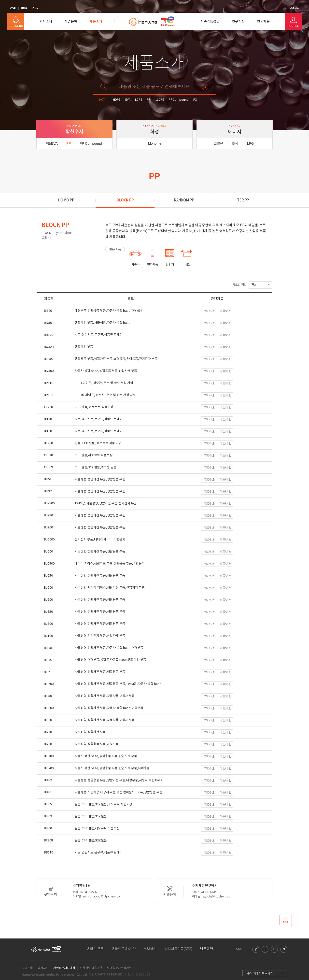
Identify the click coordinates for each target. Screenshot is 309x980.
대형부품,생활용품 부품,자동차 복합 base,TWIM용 (108, 311)
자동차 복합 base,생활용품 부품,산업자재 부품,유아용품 (112, 768)
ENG (24, 8)
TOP (286, 920)
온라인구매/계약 (124, 949)
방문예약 (207, 949)
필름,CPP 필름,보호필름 (91, 817)
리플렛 (224, 311)
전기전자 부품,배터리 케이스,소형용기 (100, 540)
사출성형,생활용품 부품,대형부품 (97, 744)
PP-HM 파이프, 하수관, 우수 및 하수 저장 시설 (105, 395)
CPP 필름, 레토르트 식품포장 (94, 407)
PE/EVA (52, 143)
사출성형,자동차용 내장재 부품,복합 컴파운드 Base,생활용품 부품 (119, 792)
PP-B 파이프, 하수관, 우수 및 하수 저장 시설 (104, 383)
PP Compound (91, 143)
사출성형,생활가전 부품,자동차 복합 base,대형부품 (109, 648)
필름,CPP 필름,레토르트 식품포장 (97, 829)
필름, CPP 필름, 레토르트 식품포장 (98, 443)
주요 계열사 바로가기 (260, 973)
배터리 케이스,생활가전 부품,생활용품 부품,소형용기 (110, 564)
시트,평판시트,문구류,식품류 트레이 (99, 335)
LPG (250, 143)
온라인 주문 (95, 949)
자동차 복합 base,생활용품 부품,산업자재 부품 (106, 371)
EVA (128, 100)
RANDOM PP (184, 200)
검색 (205, 87)
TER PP (243, 200)
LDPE (139, 100)
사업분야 (71, 21)
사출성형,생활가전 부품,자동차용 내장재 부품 (105, 696)
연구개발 (238, 21)
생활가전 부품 (84, 347)
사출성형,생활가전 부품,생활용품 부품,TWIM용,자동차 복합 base (118, 684)
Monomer (155, 143)
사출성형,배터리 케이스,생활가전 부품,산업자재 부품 (110, 588)
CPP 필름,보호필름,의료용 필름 (96, 467)
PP (149, 100)
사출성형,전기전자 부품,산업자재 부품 (100, 636)
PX (195, 100)
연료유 (218, 143)
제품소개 (96, 21)
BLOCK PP (125, 200)
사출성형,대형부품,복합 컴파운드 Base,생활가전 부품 (110, 660)
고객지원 (294, 8)
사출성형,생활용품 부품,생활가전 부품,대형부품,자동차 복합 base (119, 780)
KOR (13, 8)
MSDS (208, 311)
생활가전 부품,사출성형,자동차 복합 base (103, 323)
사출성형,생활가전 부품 (90, 732)
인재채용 (263, 21)
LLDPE (160, 100)
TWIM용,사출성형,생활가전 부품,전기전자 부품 (106, 504)
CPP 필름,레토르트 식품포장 (94, 455)
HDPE (117, 100)
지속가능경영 (210, 21)
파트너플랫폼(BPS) (178, 949)
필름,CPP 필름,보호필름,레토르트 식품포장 (103, 804)
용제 (235, 143)
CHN (35, 8)
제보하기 (150, 949)
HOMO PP (66, 200)
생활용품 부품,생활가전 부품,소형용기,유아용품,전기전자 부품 (116, 359)
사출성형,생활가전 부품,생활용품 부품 (100, 479)
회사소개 (46, 21)
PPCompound (179, 100)
